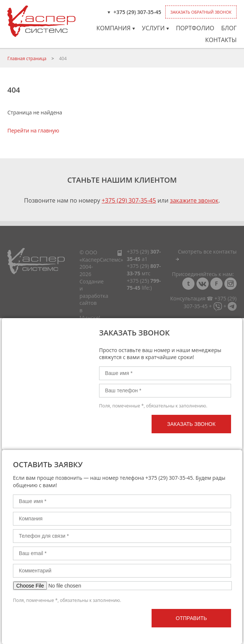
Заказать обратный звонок (201, 12)
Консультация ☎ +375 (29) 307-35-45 (203, 302)
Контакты (221, 40)
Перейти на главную (33, 130)
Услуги (156, 28)
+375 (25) (144, 284)
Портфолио (195, 28)
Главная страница (27, 58)
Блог (229, 28)
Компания (116, 28)
